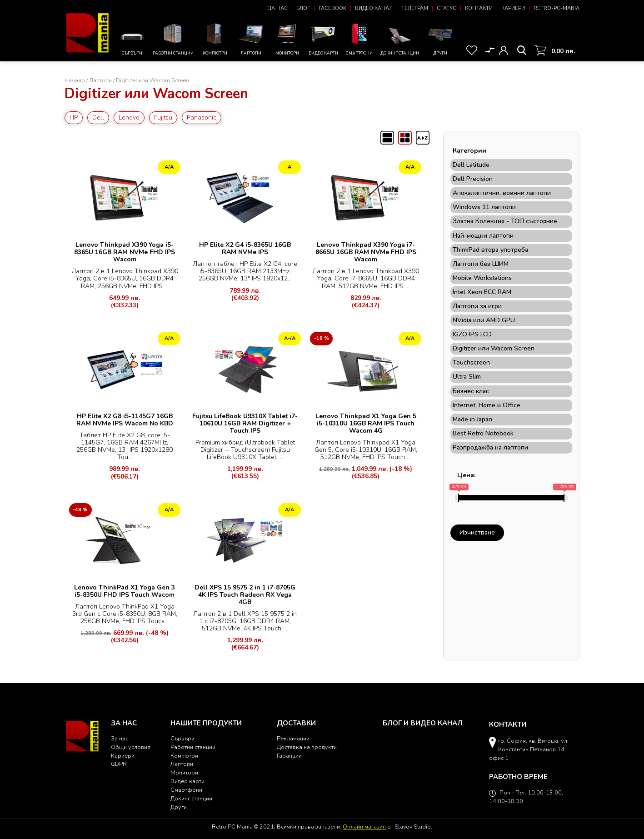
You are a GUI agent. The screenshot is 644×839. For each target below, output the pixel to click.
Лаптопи (251, 38)
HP (74, 117)
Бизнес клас (471, 391)
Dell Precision (473, 179)
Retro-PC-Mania (557, 8)
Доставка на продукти (307, 747)
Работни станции (173, 38)
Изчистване (477, 532)
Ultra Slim (467, 377)
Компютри (215, 38)
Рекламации (293, 738)
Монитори (287, 38)
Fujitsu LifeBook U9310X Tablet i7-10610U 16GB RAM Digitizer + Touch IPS (245, 423)
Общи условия (131, 747)
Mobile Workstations (482, 278)
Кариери (513, 8)
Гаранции (289, 756)
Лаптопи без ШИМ (481, 264)
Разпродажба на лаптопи (490, 448)
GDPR (119, 764)
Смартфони (360, 38)
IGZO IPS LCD (472, 335)
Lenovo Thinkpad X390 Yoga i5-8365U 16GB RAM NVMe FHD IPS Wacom (125, 252)
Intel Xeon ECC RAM (482, 292)
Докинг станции (400, 41)
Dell (98, 117)
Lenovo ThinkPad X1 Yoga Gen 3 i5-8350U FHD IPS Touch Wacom (125, 591)
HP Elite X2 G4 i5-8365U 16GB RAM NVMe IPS (245, 248)
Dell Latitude (471, 165)
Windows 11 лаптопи (484, 207)
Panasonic (202, 117)
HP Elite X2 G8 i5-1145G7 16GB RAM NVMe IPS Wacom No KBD (125, 420)
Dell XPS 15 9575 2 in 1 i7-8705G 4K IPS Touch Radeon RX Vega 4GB (245, 595)
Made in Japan (472, 419)
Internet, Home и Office (487, 405)
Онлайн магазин (364, 827)
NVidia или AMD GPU (484, 320)
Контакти (479, 8)
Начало (75, 80)
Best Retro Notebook (483, 434)
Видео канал (374, 8)
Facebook (332, 8)
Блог (303, 8)
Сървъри (132, 41)
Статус (447, 8)
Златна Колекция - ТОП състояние (505, 221)
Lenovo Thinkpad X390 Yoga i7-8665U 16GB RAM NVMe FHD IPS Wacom (366, 252)
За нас (278, 8)
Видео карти (323, 38)
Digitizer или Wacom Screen (494, 349)
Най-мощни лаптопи (483, 236)
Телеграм (415, 8)
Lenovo (129, 117)
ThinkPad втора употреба (490, 250)
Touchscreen (471, 363)
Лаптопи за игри (477, 306)
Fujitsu (163, 117)
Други (440, 38)
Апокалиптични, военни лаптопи (502, 193)
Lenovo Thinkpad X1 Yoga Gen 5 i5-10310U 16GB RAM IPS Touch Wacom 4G (366, 423)
